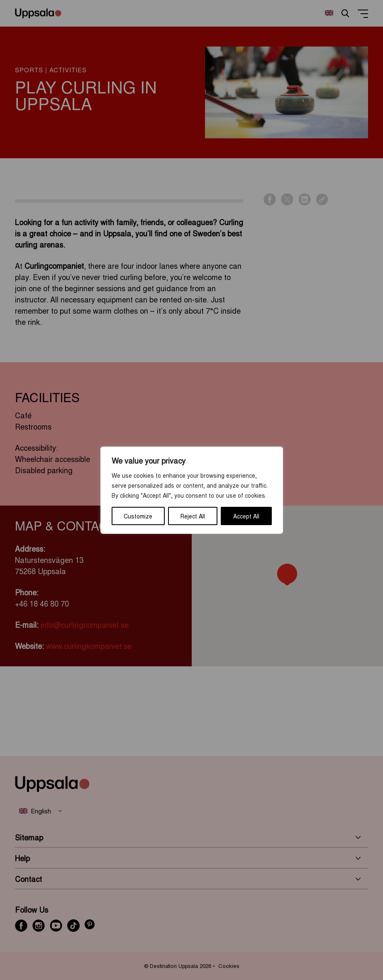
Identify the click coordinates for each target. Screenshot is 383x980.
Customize (138, 516)
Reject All (193, 516)
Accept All (246, 516)
